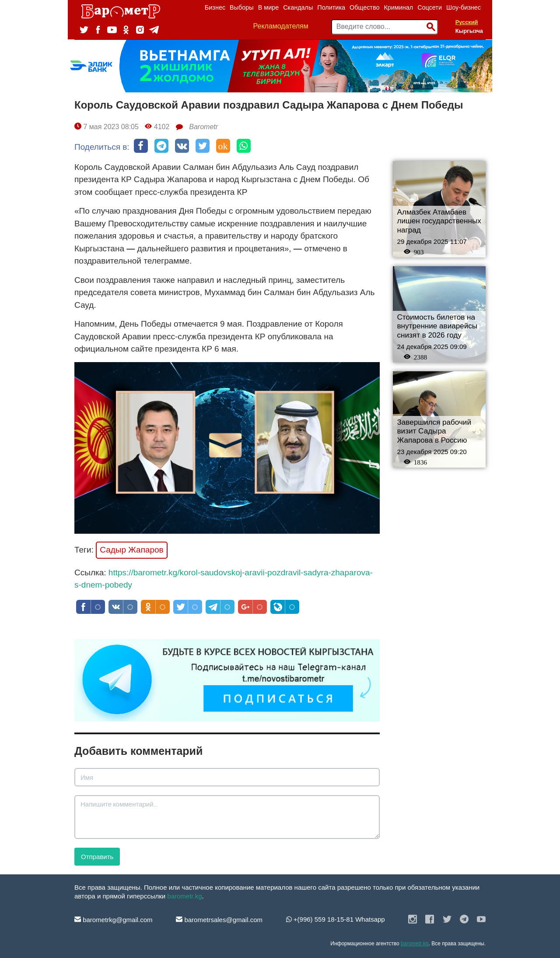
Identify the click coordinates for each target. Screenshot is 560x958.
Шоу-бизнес (464, 7)
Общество (364, 7)
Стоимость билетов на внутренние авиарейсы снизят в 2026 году (437, 326)
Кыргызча (469, 31)
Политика (331, 7)
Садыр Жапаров (132, 550)
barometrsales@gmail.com (219, 920)
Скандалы (298, 7)
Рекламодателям (281, 26)
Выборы (242, 7)
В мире (269, 7)
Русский (467, 22)
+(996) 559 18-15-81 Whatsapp (336, 919)
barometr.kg (184, 896)
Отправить (97, 857)
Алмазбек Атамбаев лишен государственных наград (439, 221)
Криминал (398, 7)
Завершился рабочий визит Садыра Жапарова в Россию (434, 431)
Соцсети (430, 7)
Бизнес (215, 7)
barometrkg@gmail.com (114, 920)
